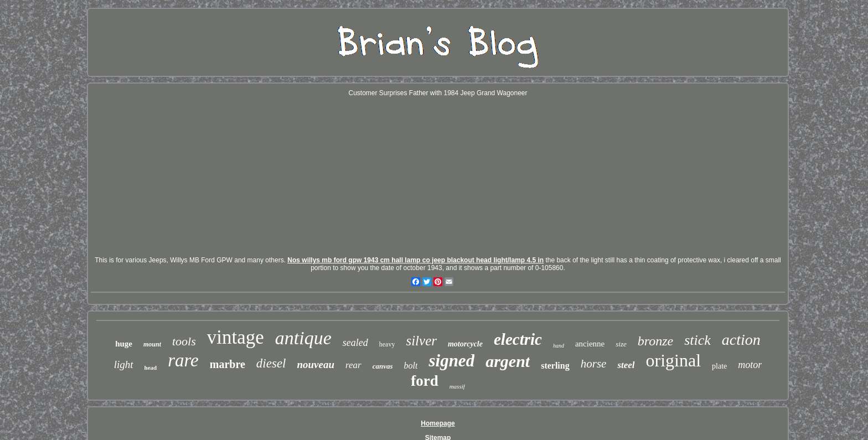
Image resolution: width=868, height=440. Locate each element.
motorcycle (465, 344)
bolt (411, 366)
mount (152, 344)
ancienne (590, 344)
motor (750, 365)
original (674, 360)
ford (425, 381)
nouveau (316, 364)
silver (421, 341)
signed (451, 361)
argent (508, 361)
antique (303, 338)
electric (518, 339)
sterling (555, 366)
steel (626, 365)
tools (184, 341)
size (621, 344)
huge (124, 344)
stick (697, 340)
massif (457, 386)
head (151, 367)
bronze (655, 341)
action (741, 340)
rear (353, 365)
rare (183, 360)
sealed (355, 343)
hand (559, 346)
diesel (271, 363)
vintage (236, 337)
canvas (383, 366)
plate (719, 366)
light (124, 364)
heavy (387, 344)
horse (594, 364)
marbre (228, 364)
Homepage (438, 423)
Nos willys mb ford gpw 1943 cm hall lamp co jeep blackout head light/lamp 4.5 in (415, 260)
